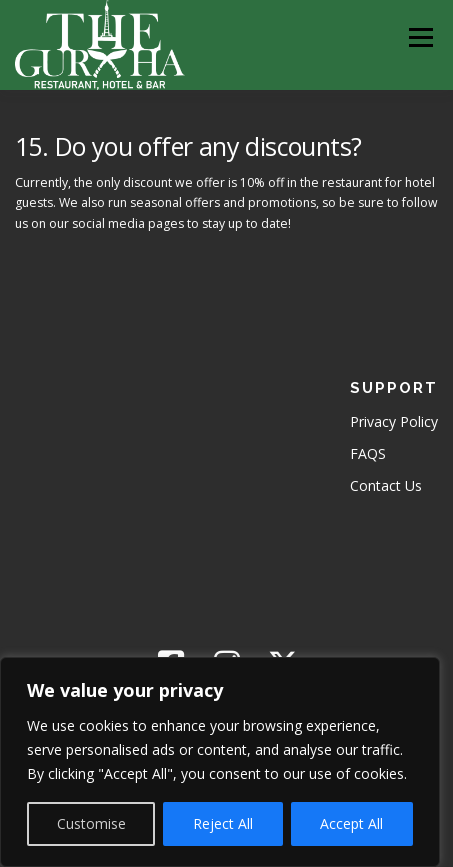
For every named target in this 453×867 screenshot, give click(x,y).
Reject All (223, 823)
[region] (220, 762)
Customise (91, 823)
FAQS (368, 453)
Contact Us (386, 485)
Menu (419, 37)
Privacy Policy (394, 421)
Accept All (351, 823)
